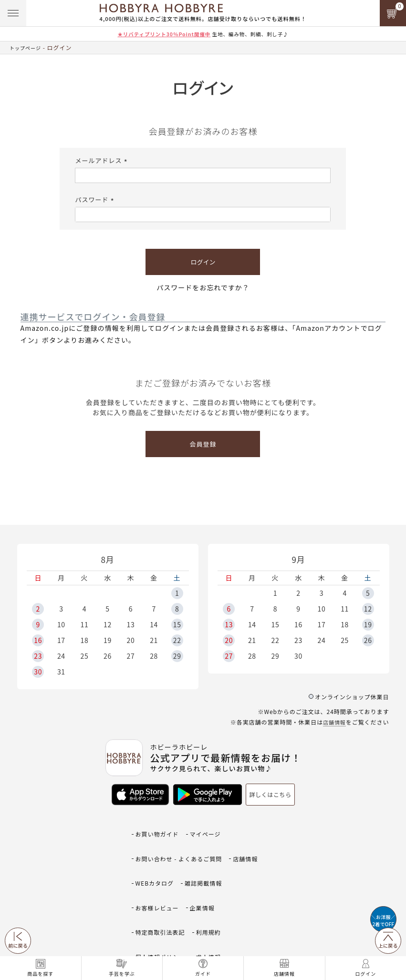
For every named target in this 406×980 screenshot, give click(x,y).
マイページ (210, 827)
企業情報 (207, 869)
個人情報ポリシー (162, 897)
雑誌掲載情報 (208, 855)
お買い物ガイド (159, 827)
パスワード (96, 199)
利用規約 (213, 883)
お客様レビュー (159, 869)
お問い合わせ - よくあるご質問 (182, 841)
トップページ (28, 47)
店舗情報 (333, 722)
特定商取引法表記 (162, 883)
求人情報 (213, 897)
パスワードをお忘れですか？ (203, 287)
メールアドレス (102, 160)
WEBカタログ (156, 855)
